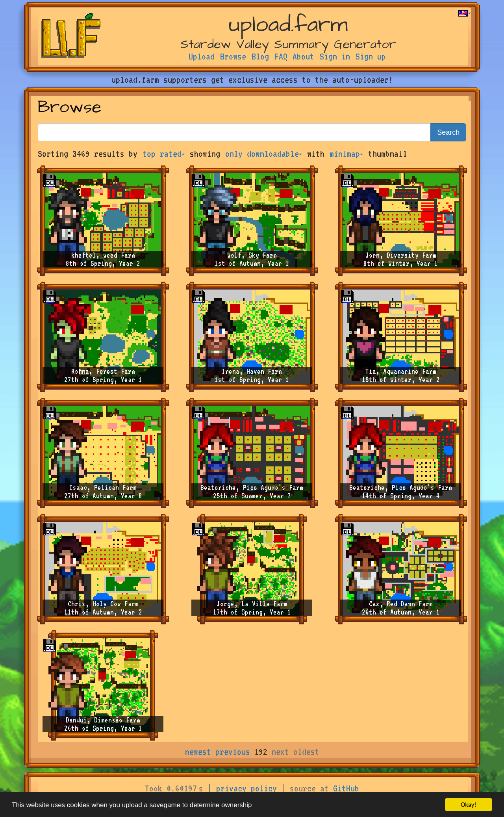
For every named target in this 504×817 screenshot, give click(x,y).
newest (198, 752)
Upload (202, 56)
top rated (164, 154)
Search (448, 132)
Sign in (335, 56)
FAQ (281, 56)
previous (233, 752)
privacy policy (246, 788)
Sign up (371, 56)
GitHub (346, 788)
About (303, 56)
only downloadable (264, 154)
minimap (346, 154)
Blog (260, 56)
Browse (233, 56)
